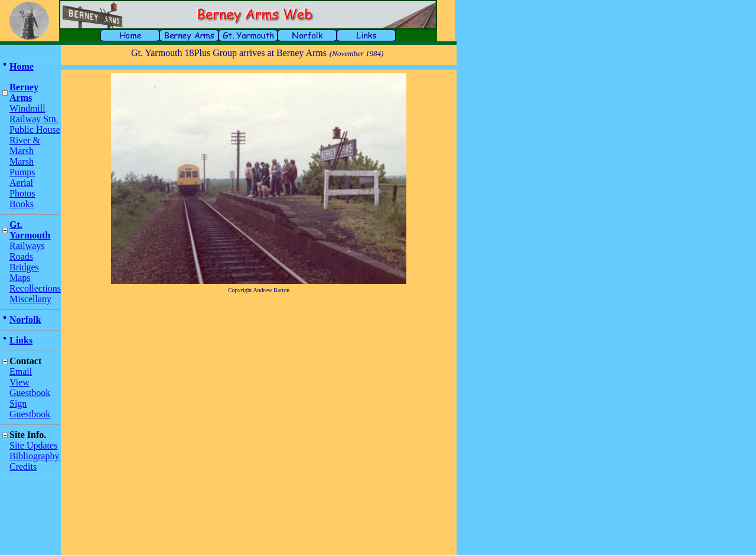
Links (21, 340)
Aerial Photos (22, 188)
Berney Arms (24, 92)
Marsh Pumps (22, 167)
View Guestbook (30, 387)
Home (22, 66)
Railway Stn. (34, 119)
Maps (20, 278)
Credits (23, 467)
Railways (27, 246)
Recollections (35, 288)
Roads (21, 256)
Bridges (24, 267)
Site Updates (33, 445)
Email (21, 372)
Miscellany (30, 299)
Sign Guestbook (30, 409)
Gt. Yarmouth (30, 230)
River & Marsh (25, 145)
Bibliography (34, 456)
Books (22, 204)
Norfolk (25, 320)
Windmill (27, 108)
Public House (35, 130)
